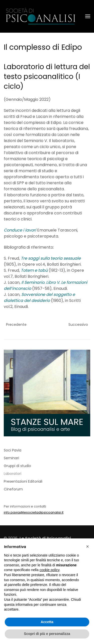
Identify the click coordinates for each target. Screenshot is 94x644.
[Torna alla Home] (41, 16)
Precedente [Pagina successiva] (16, 325)
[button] (88, 16)
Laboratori (13, 474)
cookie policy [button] (50, 570)
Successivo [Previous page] (78, 325)
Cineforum (13, 489)
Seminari (11, 458)
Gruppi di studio (17, 466)
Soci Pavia (13, 450)
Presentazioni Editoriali (23, 481)
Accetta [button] (47, 622)
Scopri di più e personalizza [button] (47, 634)
